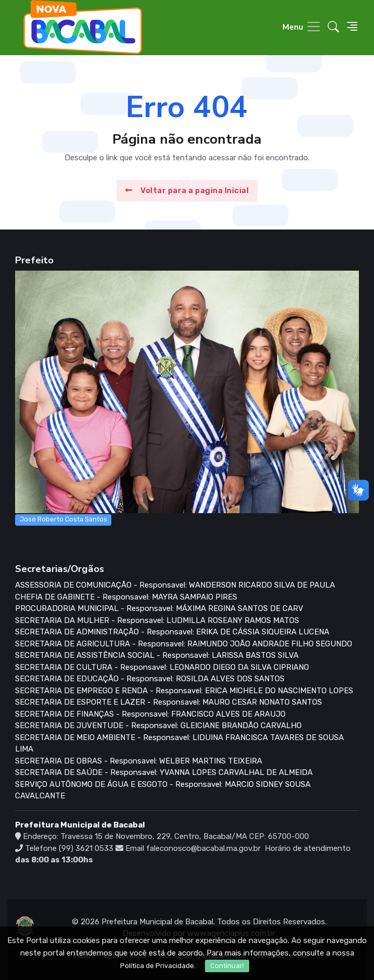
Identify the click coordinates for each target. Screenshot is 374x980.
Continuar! (227, 966)
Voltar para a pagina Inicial (187, 190)
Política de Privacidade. (158, 966)
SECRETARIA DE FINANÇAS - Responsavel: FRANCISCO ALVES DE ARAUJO (150, 714)
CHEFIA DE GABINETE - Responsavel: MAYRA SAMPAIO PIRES (126, 597)
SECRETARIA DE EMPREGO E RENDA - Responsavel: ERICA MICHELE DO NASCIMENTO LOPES (184, 691)
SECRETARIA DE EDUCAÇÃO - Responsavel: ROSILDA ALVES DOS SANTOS (150, 679)
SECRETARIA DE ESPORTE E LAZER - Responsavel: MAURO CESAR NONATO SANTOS (169, 702)
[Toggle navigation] (302, 27)
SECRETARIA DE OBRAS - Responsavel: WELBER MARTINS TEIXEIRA (139, 761)
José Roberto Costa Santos (63, 519)
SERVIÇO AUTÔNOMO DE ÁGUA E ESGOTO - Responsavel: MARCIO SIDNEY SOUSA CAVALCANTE (163, 790)
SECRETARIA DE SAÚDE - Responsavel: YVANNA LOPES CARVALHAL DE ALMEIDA (164, 772)
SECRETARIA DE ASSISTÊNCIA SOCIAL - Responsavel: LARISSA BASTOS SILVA (157, 655)
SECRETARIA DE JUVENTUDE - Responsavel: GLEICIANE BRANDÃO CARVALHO (158, 726)
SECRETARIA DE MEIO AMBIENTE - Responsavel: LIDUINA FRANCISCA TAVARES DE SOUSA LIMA (179, 743)
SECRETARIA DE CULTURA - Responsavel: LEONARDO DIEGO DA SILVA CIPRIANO (162, 667)
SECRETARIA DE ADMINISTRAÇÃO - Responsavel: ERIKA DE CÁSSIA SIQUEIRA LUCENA (172, 632)
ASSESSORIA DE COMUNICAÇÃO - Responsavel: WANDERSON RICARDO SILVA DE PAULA (175, 585)
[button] (333, 28)
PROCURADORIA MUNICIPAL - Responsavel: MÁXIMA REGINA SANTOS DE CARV (159, 608)
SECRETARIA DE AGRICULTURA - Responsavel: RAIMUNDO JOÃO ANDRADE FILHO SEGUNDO (184, 644)
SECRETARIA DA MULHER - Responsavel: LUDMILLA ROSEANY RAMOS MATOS (157, 620)
